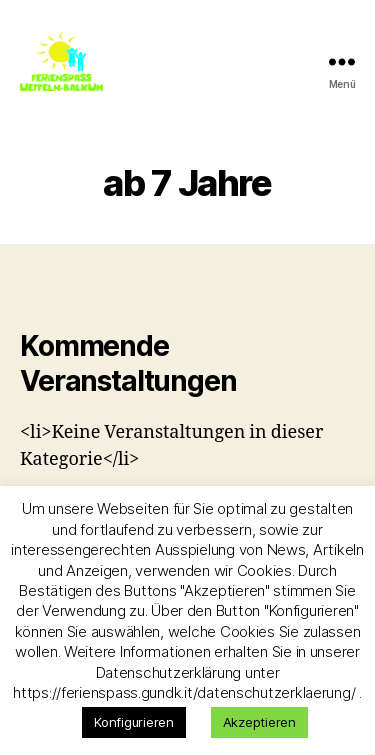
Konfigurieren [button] (134, 722)
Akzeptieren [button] (259, 722)
